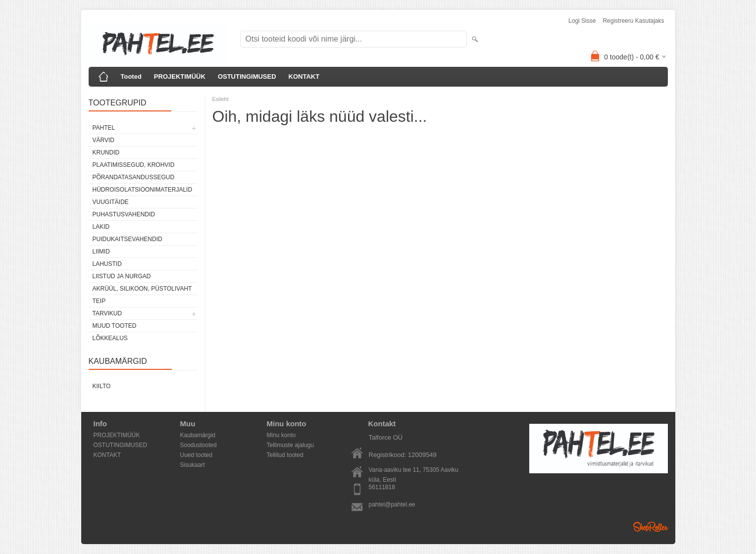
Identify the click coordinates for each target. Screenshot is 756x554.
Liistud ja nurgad (122, 276)
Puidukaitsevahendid (127, 239)
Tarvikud (107, 313)
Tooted (131, 76)
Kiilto (102, 386)
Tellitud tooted (285, 455)
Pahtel (104, 128)
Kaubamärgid (198, 435)
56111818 (382, 487)
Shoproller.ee (651, 527)
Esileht (221, 99)
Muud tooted (115, 326)
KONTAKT (304, 76)
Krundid (106, 152)
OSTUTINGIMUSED (247, 76)
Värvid (103, 140)
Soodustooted (199, 445)
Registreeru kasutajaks (633, 21)
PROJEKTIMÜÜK (180, 76)
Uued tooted (196, 455)
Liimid (101, 252)
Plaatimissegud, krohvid (134, 165)
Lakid (101, 227)
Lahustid (107, 264)
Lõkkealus (110, 338)
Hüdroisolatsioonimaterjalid (143, 190)
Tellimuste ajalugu (290, 445)
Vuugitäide (111, 202)
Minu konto (281, 435)
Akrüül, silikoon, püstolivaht (142, 289)
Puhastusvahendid (124, 214)
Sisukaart (193, 465)
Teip (99, 301)
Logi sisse (582, 21)
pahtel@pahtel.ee (392, 504)
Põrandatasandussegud (134, 177)
